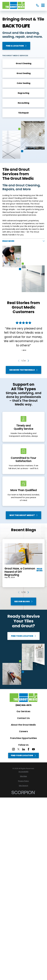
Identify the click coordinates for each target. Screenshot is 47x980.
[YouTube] (33, 749)
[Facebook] (29, 749)
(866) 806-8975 (23, 705)
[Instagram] (13, 749)
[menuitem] (23, 772)
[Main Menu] (43, 5)
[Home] (14, 5)
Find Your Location (23, 636)
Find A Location (16, 46)
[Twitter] (18, 749)
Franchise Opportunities (23, 738)
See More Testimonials (23, 370)
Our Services (23, 711)
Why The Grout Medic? (23, 515)
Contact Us (23, 718)
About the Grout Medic (23, 725)
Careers (23, 731)
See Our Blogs (23, 601)
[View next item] (28, 361)
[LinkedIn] (23, 749)
